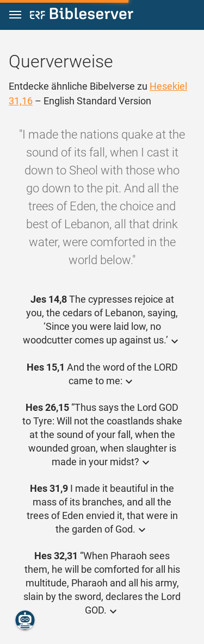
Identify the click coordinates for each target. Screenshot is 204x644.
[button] (15, 15)
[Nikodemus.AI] (25, 620)
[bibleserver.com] (82, 15)
